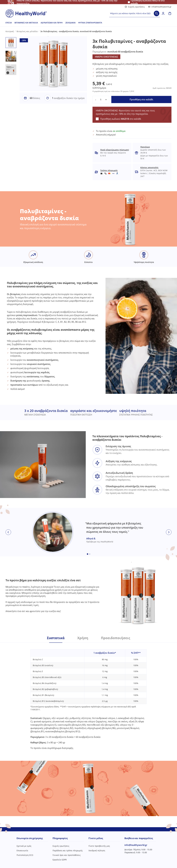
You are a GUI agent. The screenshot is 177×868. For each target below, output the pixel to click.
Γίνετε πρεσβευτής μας (99, 846)
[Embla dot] (88, 554)
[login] (163, 13)
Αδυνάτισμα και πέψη (52, 23)
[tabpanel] (88, 696)
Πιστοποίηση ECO (25, 855)
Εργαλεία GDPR (60, 860)
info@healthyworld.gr (160, 7)
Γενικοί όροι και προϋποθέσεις (67, 855)
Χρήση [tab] (83, 638)
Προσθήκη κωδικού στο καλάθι (121, 119)
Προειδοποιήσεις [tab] (116, 638)
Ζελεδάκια (70, 23)
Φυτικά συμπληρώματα (90, 23)
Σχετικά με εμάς (24, 846)
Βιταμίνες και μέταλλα (26, 23)
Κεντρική (10, 31)
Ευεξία (9, 23)
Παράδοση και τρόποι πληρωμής (68, 850)
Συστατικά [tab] (56, 638)
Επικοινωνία (22, 850)
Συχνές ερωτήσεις (135, 7)
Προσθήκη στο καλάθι (141, 99)
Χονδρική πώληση (97, 850)
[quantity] (101, 100)
